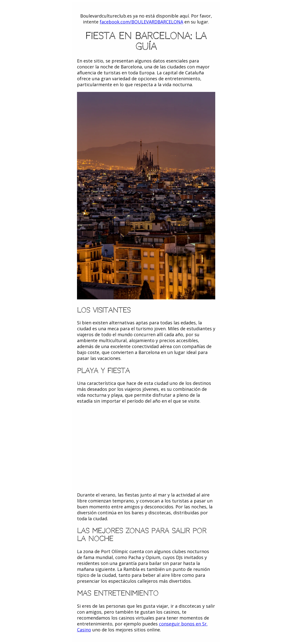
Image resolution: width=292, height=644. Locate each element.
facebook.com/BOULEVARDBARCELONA (141, 22)
